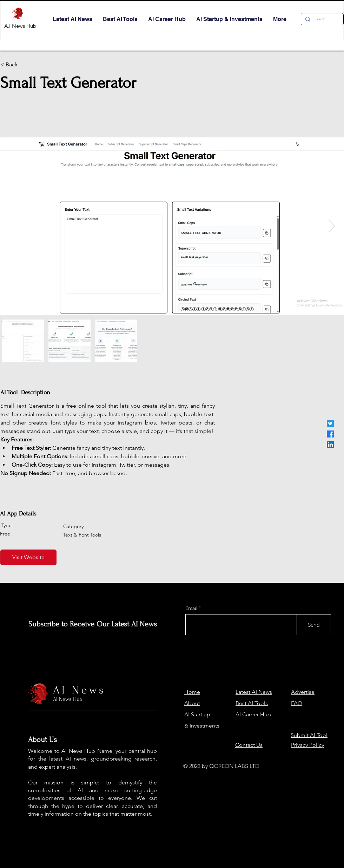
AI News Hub (68, 699)
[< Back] (36, 65)
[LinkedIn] (330, 445)
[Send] (314, 625)
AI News (80, 690)
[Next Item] (332, 226)
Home (192, 692)
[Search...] (322, 19)
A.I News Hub (20, 26)
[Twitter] (330, 423)
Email (191, 608)
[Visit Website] (28, 557)
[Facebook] (330, 434)
